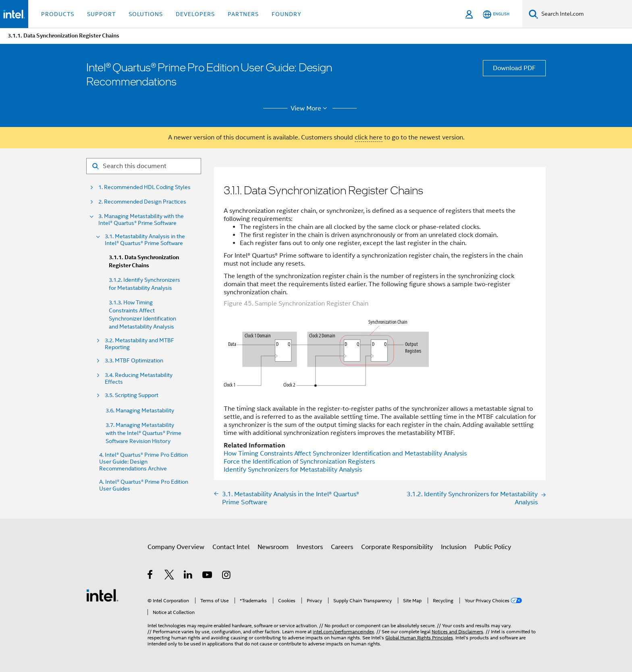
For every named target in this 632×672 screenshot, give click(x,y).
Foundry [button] (287, 14)
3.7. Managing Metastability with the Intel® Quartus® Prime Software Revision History (143, 433)
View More (310, 108)
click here (369, 137)
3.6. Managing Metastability (140, 410)
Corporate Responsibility (397, 547)
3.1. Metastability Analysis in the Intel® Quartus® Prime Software (145, 240)
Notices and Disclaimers (457, 631)
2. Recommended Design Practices (142, 202)
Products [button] (58, 14)
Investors (310, 547)
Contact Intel (231, 547)
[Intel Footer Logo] (102, 595)
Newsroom (273, 547)
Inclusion (454, 547)
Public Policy (493, 547)
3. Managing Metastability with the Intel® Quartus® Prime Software (141, 220)
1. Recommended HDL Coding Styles (144, 187)
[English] (496, 14)
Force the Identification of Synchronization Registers (299, 462)
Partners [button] (243, 14)
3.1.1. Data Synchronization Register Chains (144, 261)
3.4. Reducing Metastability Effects (139, 379)
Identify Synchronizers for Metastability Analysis (293, 470)
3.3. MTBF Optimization (134, 361)
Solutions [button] (146, 14)
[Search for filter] (144, 166)
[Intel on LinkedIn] (188, 576)
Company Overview (176, 547)
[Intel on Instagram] (227, 576)
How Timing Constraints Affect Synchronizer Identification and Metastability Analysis (345, 454)
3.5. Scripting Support (132, 395)
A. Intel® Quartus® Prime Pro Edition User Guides (144, 485)
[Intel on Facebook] (151, 576)
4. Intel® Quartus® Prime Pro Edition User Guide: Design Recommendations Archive (143, 462)
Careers (342, 547)
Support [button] (101, 14)
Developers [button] (195, 14)
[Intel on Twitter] (169, 576)
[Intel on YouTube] (208, 576)
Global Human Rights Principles (419, 638)
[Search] (533, 14)
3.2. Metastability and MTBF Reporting (139, 344)
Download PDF (514, 68)
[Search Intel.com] (585, 14)
